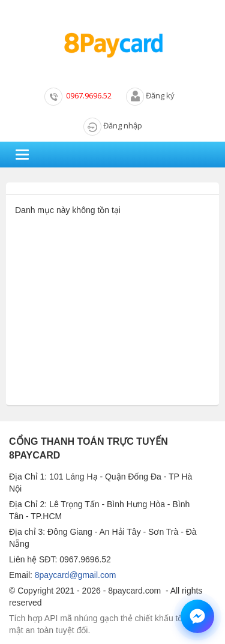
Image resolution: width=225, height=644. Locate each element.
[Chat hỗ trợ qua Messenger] (197, 616)
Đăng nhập (123, 125)
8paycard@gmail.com (76, 575)
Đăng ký (160, 95)
